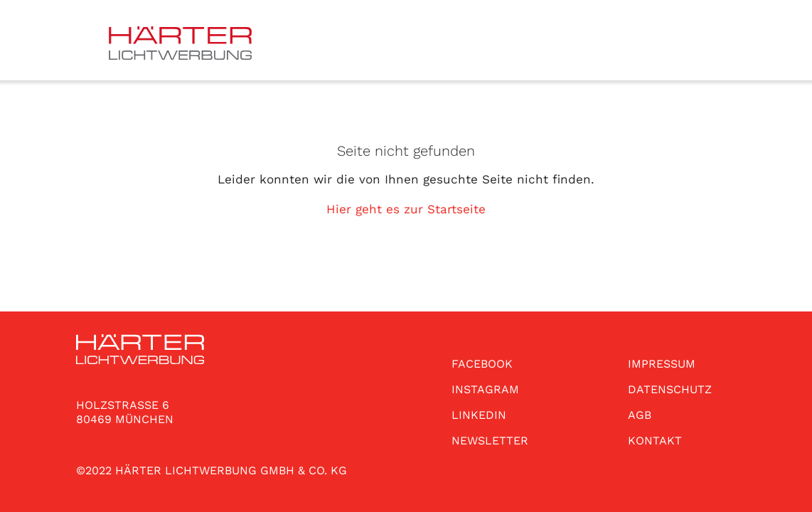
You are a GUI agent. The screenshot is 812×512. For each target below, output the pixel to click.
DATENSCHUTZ (670, 389)
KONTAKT (655, 441)
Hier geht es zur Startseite (406, 209)
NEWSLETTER (490, 441)
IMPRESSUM (662, 364)
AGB (640, 415)
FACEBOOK (482, 364)
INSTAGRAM (485, 389)
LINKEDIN (479, 415)
